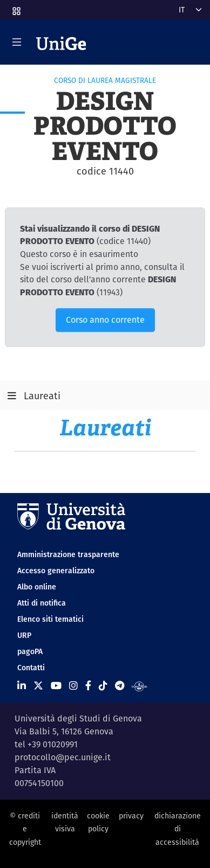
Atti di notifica (42, 603)
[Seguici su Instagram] (73, 686)
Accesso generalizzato (56, 571)
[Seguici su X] (38, 686)
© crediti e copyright (25, 829)
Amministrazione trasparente (68, 554)
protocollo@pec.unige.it (63, 757)
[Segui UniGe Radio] (140, 686)
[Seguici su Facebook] (88, 686)
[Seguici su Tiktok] (103, 686)
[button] (16, 8)
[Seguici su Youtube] (56, 686)
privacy (131, 816)
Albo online (37, 587)
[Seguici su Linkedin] (22, 686)
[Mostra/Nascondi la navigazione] (17, 42)
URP (24, 635)
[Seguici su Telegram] (120, 686)
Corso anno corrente (105, 320)
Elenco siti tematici (50, 619)
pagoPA (30, 651)
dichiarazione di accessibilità (178, 829)
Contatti (31, 668)
